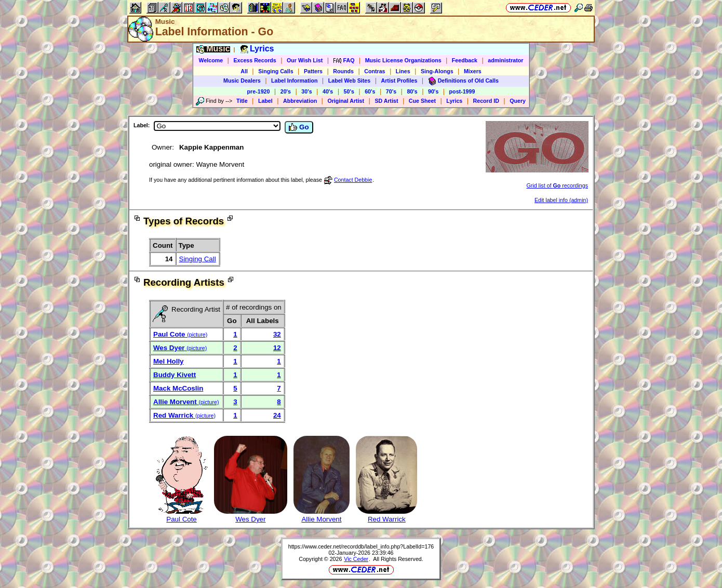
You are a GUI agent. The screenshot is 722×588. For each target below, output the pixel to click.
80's (412, 91)
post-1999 (462, 91)
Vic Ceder (356, 559)
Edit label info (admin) (561, 200)
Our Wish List (305, 60)
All (244, 71)
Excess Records (255, 60)
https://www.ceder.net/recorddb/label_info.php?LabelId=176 (361, 546)
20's (286, 91)
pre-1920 (259, 91)
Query (518, 101)
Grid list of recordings (557, 185)
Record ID (486, 101)
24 (277, 415)
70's (391, 91)
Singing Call (198, 259)
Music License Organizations (403, 60)
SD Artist (386, 101)
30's (306, 91)
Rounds (343, 71)
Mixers (473, 71)
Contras (375, 71)
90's (433, 91)
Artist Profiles (399, 81)
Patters (313, 71)
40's (328, 91)
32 (277, 334)
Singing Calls (276, 71)
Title (242, 101)
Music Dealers (242, 81)
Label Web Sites (350, 81)
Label (265, 101)
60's (370, 91)
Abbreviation (300, 101)
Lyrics (454, 101)
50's (349, 91)
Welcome (211, 60)
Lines (403, 71)
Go (299, 127)
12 (277, 348)
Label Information (294, 81)
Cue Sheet (422, 101)
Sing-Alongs (437, 71)
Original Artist (346, 101)
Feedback (465, 60)
